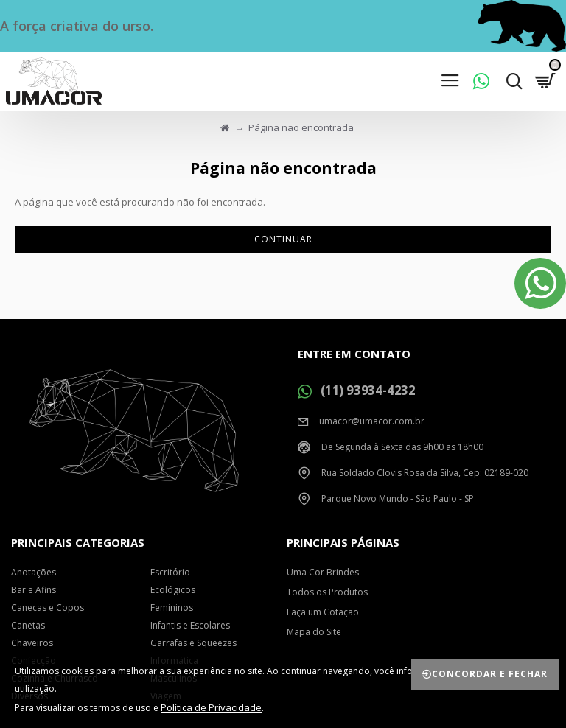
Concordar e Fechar (490, 674)
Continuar (283, 239)
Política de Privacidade (211, 707)
